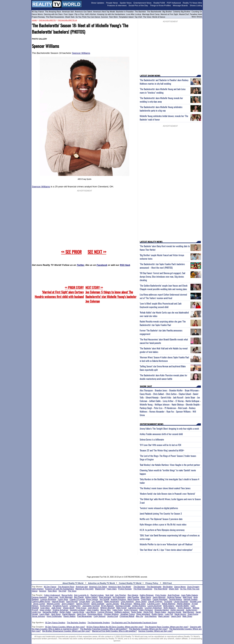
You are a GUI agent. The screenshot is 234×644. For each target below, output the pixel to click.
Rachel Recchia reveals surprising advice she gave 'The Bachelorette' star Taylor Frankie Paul (163, 323)
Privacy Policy (152, 583)
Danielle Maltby (182, 606)
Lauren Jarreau (113, 604)
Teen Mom (113, 17)
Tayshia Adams (175, 599)
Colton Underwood (52, 595)
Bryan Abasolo (107, 606)
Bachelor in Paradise (125, 12)
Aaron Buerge (133, 599)
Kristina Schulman (61, 610)
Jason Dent (176, 616)
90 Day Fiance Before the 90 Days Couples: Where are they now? (115, 627)
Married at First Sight (169, 14)
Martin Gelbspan (192, 401)
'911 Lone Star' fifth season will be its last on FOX (160, 445)
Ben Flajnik (79, 597)
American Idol (68, 12)
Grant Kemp (193, 614)
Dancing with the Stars (53, 14)
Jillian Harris (146, 597)
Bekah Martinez (169, 604)
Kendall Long (196, 601)
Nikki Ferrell (121, 608)
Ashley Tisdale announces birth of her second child (161, 434)
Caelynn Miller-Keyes (41, 601)
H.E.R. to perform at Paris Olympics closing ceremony (162, 530)
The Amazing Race (53, 12)
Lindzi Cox (36, 612)
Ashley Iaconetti (177, 610)
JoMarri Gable (155, 401)
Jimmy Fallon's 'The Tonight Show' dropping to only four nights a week (169, 429)
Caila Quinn (117, 610)
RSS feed (125, 265)
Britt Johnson (126, 604)
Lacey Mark (44, 614)
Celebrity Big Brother (182, 12)
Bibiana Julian (140, 604)
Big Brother (167, 12)
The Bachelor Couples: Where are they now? (148, 629)
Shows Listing (196, 5)
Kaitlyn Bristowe (147, 595)
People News (112, 3)
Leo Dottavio (97, 601)
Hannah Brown (58, 601)
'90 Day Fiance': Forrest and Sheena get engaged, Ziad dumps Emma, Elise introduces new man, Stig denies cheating (162, 277)
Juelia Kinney (191, 610)
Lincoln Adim (85, 601)
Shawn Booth (69, 608)
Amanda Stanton (162, 610)
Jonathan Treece (128, 614)
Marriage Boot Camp (151, 14)
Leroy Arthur (168, 401)
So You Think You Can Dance (88, 17)
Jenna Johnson (39, 616)
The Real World (161, 589)
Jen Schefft (104, 599)
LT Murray (180, 401)
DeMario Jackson (122, 612)
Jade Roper (56, 608)
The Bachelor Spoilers (76, 623)
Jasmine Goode (175, 612)
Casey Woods (145, 394)
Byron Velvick (92, 599)
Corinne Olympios (105, 612)
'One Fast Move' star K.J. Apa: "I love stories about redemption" (166, 550)
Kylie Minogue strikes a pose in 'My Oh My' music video (163, 524)
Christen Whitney (111, 614)
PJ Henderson (170, 408)
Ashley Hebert (91, 597)
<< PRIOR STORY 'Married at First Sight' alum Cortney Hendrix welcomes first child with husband (59, 292)
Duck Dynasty (193, 587)
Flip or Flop (79, 14)
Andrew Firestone (118, 599)
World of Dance (159, 17)
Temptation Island (126, 17)
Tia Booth (168, 601)
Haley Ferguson (146, 610)
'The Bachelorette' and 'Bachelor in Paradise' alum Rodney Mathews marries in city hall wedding (164, 82)
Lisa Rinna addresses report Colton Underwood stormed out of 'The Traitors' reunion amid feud (163, 296)
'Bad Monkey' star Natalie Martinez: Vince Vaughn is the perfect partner (170, 465)
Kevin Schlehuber (54, 616)
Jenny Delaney (68, 604)
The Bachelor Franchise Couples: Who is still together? (104, 629)
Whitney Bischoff (107, 608)
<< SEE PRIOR (71, 252)
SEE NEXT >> (97, 252)
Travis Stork (63, 599)
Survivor (105, 17)
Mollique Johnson (162, 404)
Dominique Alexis (95, 614)
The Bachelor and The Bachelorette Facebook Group (134, 623)
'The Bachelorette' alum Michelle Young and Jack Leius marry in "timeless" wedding (163, 91)
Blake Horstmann (112, 601)
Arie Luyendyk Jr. (82, 595)
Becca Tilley (106, 610)
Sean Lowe (53, 597)
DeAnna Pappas (174, 597)
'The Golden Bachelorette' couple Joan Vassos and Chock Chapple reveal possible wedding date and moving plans (164, 287)
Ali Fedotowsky (119, 597)
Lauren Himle (78, 612)
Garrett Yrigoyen (155, 601)
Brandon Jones (161, 390)
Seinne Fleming (83, 604)
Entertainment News (143, 3)
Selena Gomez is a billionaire (152, 439)
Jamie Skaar (190, 397)
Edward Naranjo (152, 397)
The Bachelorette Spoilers (99, 623)
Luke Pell (169, 614)
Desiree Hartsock (39, 597)
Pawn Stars (112, 589)
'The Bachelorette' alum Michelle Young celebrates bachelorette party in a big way (161, 109)
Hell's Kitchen (91, 14)
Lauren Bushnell (155, 606)
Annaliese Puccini (60, 606)
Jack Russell (178, 397)
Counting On (197, 12)
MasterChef (184, 14)
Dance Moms (37, 14)
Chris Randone (127, 601)
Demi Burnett (72, 601)
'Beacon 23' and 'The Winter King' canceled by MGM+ (162, 450)
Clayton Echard (185, 394)
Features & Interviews (117, 5)
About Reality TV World (73, 583)
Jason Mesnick (159, 597)
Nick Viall (109, 595)
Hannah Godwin (191, 599)
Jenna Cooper (39, 604)
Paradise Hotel (196, 14)
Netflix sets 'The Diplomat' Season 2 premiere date (161, 519)
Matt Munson (189, 612)
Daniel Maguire (69, 614)
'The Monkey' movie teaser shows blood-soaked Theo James (165, 488)
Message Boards (180, 5)
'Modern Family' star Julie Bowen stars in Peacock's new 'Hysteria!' (167, 494)
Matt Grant (187, 597)
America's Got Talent (83, 12)
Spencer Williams (81, 53)
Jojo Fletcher (121, 595)
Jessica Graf (113, 616)
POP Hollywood (174, 3)
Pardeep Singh (146, 408)
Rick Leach (183, 408)
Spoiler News (126, 3)
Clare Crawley (93, 610)
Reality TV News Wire (192, 3)
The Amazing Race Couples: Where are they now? (167, 627)
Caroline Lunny (154, 604)
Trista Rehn (146, 599)
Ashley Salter (65, 612)
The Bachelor (140, 12)
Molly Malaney (170, 608)
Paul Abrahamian (85, 616)
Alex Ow (139, 616)
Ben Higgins (133, 595)
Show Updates (98, 3)
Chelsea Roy (75, 606)
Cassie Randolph (160, 599)
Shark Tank (70, 17)
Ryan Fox (170, 411)
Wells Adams (169, 606)
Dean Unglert (45, 610)
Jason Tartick (141, 601)
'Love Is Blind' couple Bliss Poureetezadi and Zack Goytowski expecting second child (161, 305)
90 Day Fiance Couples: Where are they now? (65, 627)
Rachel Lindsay (97, 595)
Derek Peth (148, 612)
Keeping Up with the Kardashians (111, 14)
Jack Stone (56, 614)
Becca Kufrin (67, 595)
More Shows (197, 17)
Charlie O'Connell (77, 599)
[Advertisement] (117, 563)
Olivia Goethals (98, 604)
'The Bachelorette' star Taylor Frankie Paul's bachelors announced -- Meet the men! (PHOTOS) (162, 266)
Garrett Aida (166, 397)
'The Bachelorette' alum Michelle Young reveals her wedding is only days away (161, 100)
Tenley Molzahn (184, 608)
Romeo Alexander (157, 411)
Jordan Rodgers (139, 606)
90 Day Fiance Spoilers (55, 623)
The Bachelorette (154, 12)
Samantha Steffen (50, 612)
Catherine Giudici (136, 608)
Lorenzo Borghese (48, 599)
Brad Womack (105, 597)
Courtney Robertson (153, 608)
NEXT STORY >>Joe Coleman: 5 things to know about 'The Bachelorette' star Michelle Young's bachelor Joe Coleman (111, 294)
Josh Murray (93, 608)
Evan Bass (45, 608)
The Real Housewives (55, 17)
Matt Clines (187, 616)
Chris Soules (161, 595)
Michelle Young (146, 404)
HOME (34, 20)
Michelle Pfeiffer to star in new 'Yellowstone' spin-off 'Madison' (166, 544)
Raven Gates (160, 612)
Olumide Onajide (193, 404)
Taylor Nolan (136, 612)
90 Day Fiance (38, 12)
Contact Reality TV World (130, 583)
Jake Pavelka (133, 597)
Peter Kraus (81, 608)
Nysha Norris (46, 606)
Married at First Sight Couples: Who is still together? (114, 631)
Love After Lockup (134, 14)
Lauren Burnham (181, 601)
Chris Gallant (158, 394)
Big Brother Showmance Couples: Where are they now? (66, 631)
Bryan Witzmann (192, 390)
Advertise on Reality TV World (101, 583)
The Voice (147, 17)
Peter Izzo (158, 408)
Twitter (80, 265)
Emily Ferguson (131, 610)
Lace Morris (91, 612)
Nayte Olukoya (178, 404)
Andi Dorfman (174, 595)
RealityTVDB (159, 3)
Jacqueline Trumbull (91, 606)
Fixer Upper (69, 14)
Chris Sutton (171, 394)
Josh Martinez (151, 616)
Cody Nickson (100, 616)
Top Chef (138, 17)
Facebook (102, 265)
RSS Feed (167, 583)
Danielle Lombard (78, 610)
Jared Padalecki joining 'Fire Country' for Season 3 (161, 513)
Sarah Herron (180, 614)
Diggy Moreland (143, 614)
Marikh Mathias (184, 604)
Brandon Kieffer (176, 390)
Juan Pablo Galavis (190, 595)
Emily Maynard (66, 597)
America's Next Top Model (104, 12)
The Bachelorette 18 (67, 20)
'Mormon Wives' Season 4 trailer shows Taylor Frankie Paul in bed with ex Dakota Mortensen (164, 359)
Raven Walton (70, 616)
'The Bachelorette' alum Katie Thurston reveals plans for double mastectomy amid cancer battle (163, 377)
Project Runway (38, 17)
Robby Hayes (157, 614)
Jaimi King (81, 614)
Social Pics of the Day (138, 5)
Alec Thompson (146, 390)
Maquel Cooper (53, 604)
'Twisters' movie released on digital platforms (159, 508)
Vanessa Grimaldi (123, 606)
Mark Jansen (164, 616)
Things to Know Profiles (160, 5)
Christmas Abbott (127, 616)
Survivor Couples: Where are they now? (155, 631)
